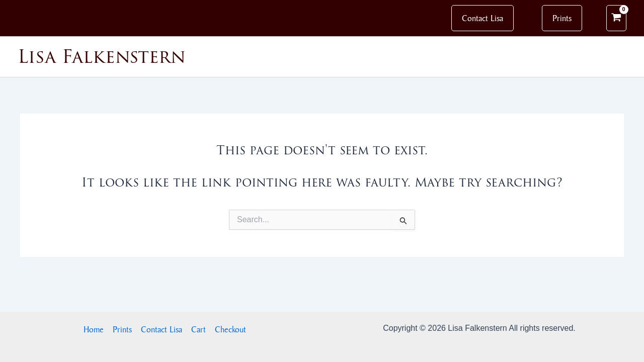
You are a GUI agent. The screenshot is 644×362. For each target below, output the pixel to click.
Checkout (230, 329)
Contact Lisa (162, 329)
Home (94, 329)
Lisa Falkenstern (102, 57)
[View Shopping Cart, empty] (616, 18)
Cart (198, 329)
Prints (122, 329)
